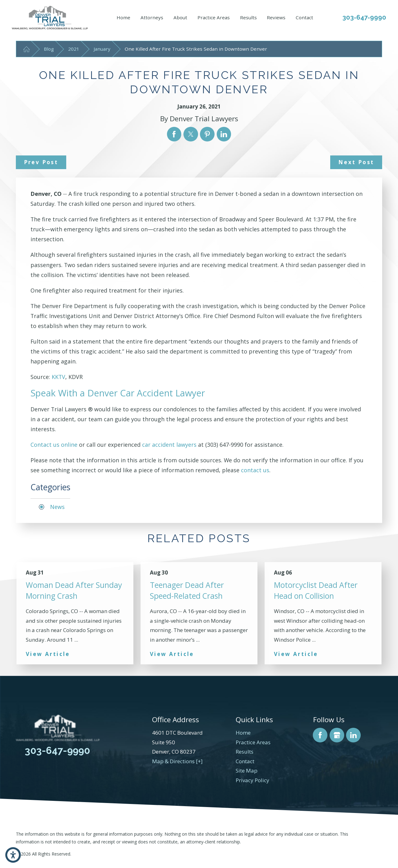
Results (248, 17)
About (180, 17)
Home (123, 17)
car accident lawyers (169, 445)
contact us (255, 470)
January (102, 49)
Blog (49, 49)
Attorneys (152, 17)
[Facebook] (320, 735)
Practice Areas (214, 17)
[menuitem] (123, 18)
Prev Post (41, 162)
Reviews (276, 17)
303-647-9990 (364, 17)
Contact (304, 17)
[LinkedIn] (353, 735)
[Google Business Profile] (337, 735)
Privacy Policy (252, 780)
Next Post (356, 162)
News (57, 507)
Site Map (247, 771)
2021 (74, 49)
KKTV (58, 377)
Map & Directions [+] (177, 761)
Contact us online (54, 445)
